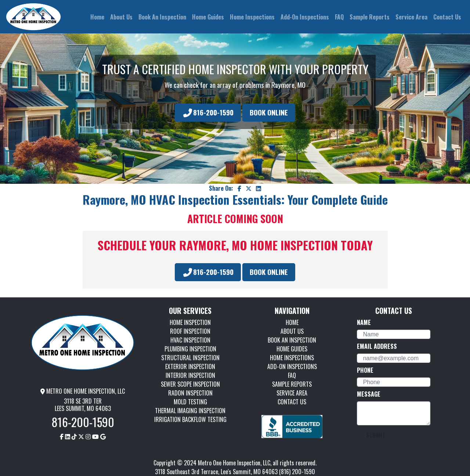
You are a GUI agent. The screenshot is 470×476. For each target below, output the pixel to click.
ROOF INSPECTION (190, 331)
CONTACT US (292, 402)
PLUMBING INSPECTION (190, 349)
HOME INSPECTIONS (292, 358)
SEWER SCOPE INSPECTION (190, 384)
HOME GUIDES (292, 349)
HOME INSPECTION (190, 322)
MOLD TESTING (190, 402)
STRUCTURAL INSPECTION (190, 358)
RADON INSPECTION (190, 393)
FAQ (292, 375)
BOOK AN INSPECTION (292, 340)
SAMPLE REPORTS (292, 384)
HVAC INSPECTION (190, 340)
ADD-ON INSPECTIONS (292, 366)
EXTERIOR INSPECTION (190, 366)
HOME (292, 322)
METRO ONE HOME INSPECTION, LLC (83, 391)
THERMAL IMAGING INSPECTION (190, 411)
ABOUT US (292, 331)
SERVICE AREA (292, 393)
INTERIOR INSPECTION (190, 375)
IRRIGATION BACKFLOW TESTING (190, 419)
